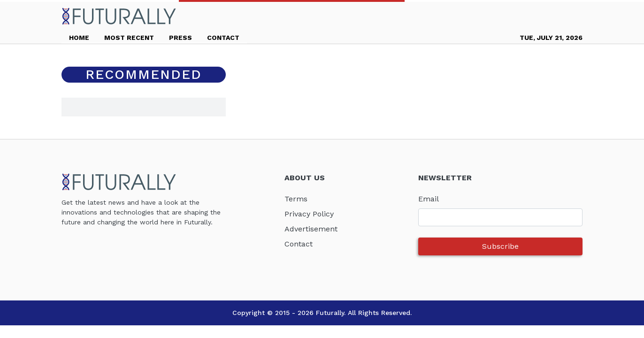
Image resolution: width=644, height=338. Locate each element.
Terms (296, 199)
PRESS (180, 38)
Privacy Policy (309, 214)
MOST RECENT (129, 38)
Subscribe (500, 246)
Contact (299, 244)
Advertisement (311, 229)
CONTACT (223, 38)
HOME (79, 38)
